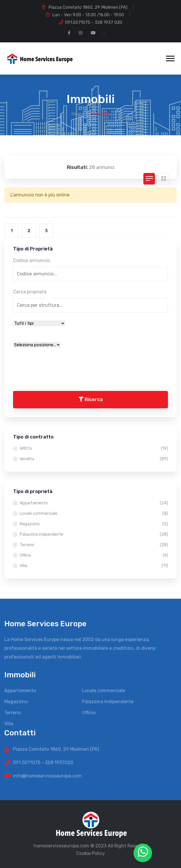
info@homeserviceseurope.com (47, 776)
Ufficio (94, 555)
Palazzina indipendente (94, 535)
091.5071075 (78, 22)
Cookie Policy (91, 853)
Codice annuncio (31, 260)
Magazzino (94, 524)
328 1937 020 (108, 22)
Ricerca (91, 399)
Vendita (94, 459)
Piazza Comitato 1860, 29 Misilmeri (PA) (88, 7)
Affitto (94, 449)
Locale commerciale (94, 514)
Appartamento (94, 503)
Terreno (94, 545)
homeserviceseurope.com (61, 846)
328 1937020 (59, 763)
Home (78, 114)
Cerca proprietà (30, 292)
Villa (94, 566)
